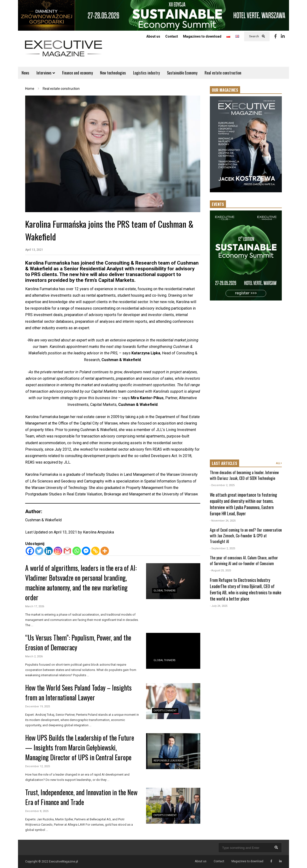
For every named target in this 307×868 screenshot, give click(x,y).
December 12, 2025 (38, 766)
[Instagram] (58, 551)
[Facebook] (30, 551)
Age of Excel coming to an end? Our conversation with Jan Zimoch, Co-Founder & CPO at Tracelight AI (246, 536)
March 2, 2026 (34, 656)
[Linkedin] (49, 551)
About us (153, 36)
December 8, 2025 (37, 811)
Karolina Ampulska (98, 532)
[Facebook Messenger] (86, 551)
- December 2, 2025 (222, 485)
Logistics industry (146, 73)
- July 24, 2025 (219, 606)
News (25, 73)
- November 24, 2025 (223, 521)
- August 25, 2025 (220, 570)
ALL (279, 463)
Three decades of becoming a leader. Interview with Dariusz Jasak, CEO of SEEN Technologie (244, 475)
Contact (172, 36)
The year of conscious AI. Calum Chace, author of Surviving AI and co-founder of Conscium (244, 561)
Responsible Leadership (169, 761)
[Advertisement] (246, 380)
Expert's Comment (165, 711)
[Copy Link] (95, 551)
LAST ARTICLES (224, 463)
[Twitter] (39, 551)
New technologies (113, 73)
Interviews (46, 73)
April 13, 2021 (34, 250)
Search (257, 36)
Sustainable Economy (182, 73)
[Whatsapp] (77, 551)
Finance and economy (77, 73)
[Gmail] (67, 551)
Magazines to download (202, 36)
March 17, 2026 (35, 606)
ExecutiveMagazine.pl (63, 862)
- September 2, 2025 (222, 548)
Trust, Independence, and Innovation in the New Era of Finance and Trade (81, 797)
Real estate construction (223, 73)
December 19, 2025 (38, 706)
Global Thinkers (164, 591)
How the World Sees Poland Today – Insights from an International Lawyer (78, 692)
